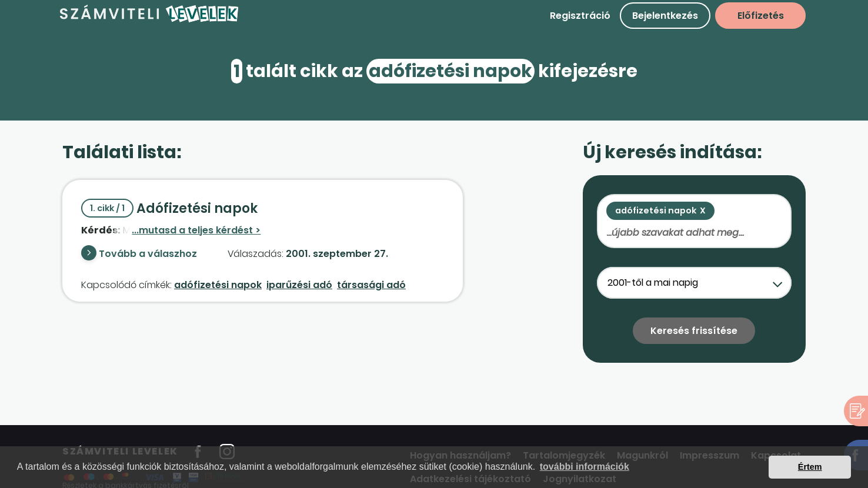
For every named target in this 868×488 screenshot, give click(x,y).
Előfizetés (761, 16)
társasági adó (371, 285)
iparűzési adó (299, 285)
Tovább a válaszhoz (148, 254)
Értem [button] (810, 467)
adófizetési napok (218, 285)
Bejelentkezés (665, 16)
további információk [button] (585, 467)
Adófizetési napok (169, 208)
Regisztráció (580, 16)
